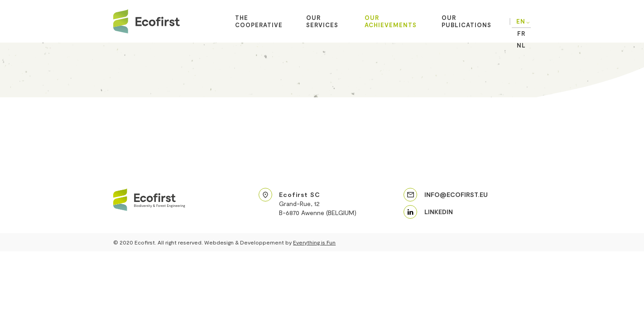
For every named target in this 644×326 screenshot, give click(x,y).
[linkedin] (428, 212)
